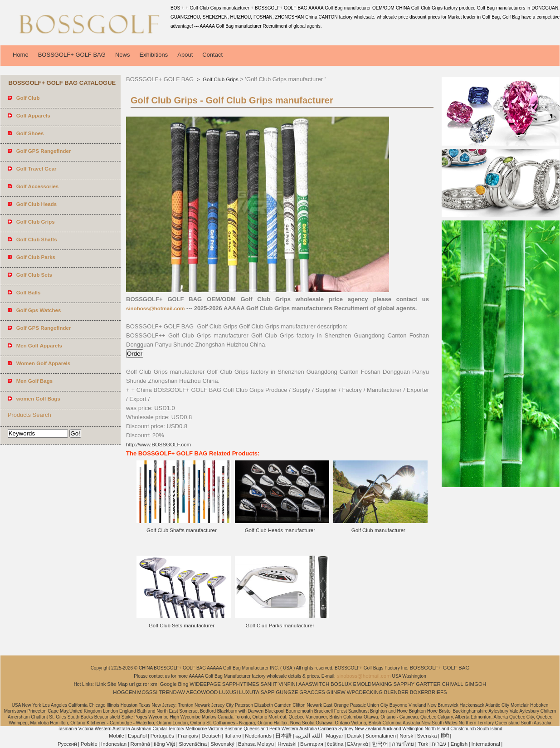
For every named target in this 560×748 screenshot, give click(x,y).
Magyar (335, 736)
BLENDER (396, 692)
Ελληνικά (358, 744)
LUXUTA (249, 692)
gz (139, 684)
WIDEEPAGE (205, 684)
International (485, 744)
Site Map (117, 684)
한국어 (380, 744)
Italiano (233, 736)
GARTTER (428, 684)
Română (140, 744)
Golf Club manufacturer (378, 530)
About (185, 55)
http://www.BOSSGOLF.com (158, 445)
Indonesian (114, 744)
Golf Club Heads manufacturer (280, 530)
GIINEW (336, 692)
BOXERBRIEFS (429, 692)
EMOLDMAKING (373, 684)
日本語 (283, 736)
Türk (423, 744)
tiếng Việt (164, 744)
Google (168, 684)
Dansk (354, 736)
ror (146, 684)
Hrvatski (287, 744)
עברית (439, 744)
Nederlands (258, 736)
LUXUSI (229, 692)
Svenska (427, 736)
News (123, 55)
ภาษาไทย (403, 744)
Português (162, 736)
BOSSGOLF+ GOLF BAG (72, 55)
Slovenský (222, 744)
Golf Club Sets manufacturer (182, 626)
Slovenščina (193, 744)
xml (155, 684)
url (132, 684)
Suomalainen (381, 736)
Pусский (67, 744)
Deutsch (211, 736)
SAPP (268, 692)
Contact (212, 55)
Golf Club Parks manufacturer (280, 626)
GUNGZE (287, 692)
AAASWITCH (314, 684)
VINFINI (288, 684)
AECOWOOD (202, 692)
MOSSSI (148, 692)
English (459, 744)
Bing (183, 684)
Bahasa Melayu (256, 744)
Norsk (406, 736)
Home (21, 55)
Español (137, 736)
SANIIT (269, 684)
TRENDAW (172, 692)
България (312, 744)
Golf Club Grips (220, 79)
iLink (101, 684)
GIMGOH (475, 684)
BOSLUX (341, 684)
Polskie (89, 744)
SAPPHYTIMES (241, 684)
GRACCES (312, 692)
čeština (335, 744)
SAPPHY (404, 684)
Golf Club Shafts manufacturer (182, 530)
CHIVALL (453, 684)
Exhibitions (153, 55)
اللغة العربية (309, 736)
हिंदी (445, 736)
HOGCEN (124, 692)
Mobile (117, 736)
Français (188, 736)
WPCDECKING (365, 692)
